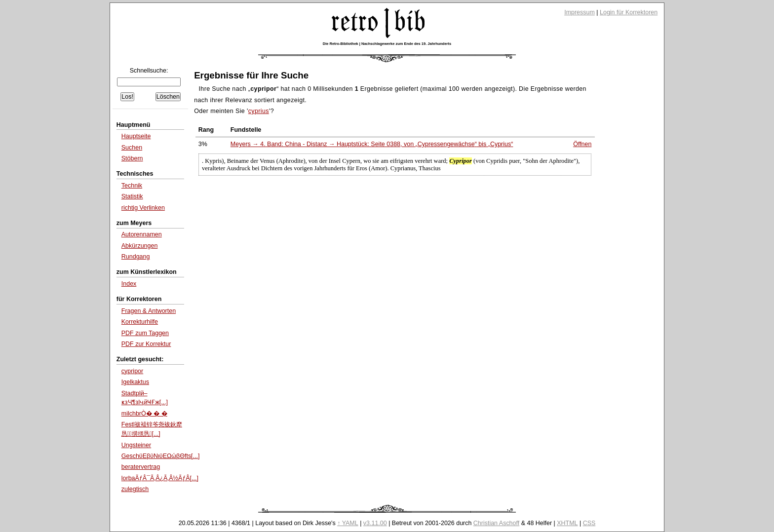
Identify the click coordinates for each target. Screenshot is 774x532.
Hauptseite (136, 136)
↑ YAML (348, 523)
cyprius (259, 111)
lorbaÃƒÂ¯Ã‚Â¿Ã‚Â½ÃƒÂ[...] (160, 478)
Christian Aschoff (496, 523)
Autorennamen (142, 234)
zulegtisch (135, 489)
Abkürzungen (140, 246)
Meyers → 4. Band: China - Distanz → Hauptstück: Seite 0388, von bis (372, 144)
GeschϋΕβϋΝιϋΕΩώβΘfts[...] (161, 456)
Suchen (132, 148)
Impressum (580, 12)
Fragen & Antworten (149, 311)
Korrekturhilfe (140, 322)
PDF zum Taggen (145, 333)
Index (129, 284)
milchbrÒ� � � (144, 414)
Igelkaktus (135, 382)
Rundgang (136, 257)
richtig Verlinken (143, 208)
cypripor (132, 371)
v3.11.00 (375, 523)
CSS (589, 523)
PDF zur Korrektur (146, 344)
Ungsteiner (136, 445)
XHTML (567, 523)
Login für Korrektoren (629, 12)
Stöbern (132, 158)
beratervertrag (141, 467)
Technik (132, 186)
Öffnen (582, 144)
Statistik (132, 196)
